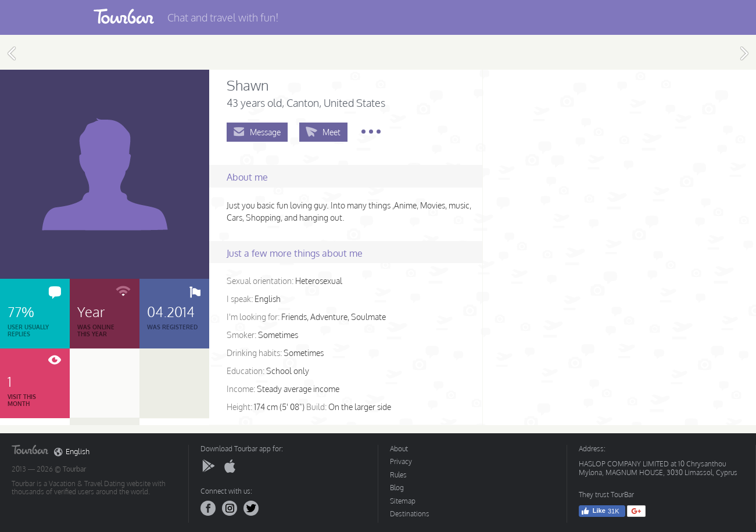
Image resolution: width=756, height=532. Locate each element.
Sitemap (403, 501)
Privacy (401, 461)
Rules (398, 475)
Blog (397, 488)
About (399, 449)
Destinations (410, 514)
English (72, 452)
